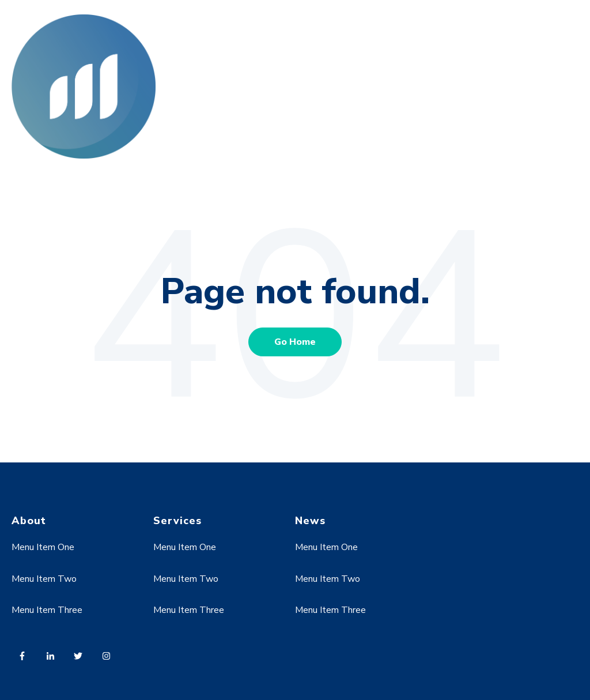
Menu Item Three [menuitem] (47, 610)
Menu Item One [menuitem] (43, 547)
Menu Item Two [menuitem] (44, 579)
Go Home (295, 342)
